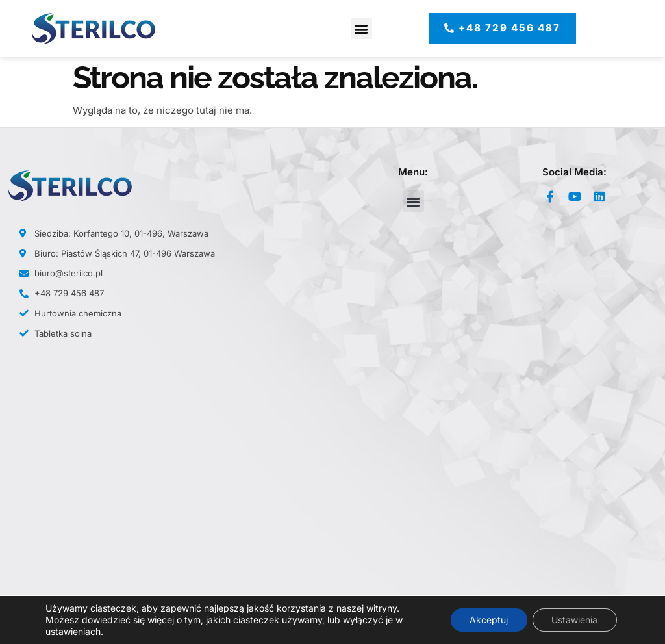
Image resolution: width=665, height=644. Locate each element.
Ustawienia (574, 620)
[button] (361, 28)
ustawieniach (73, 631)
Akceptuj (488, 620)
